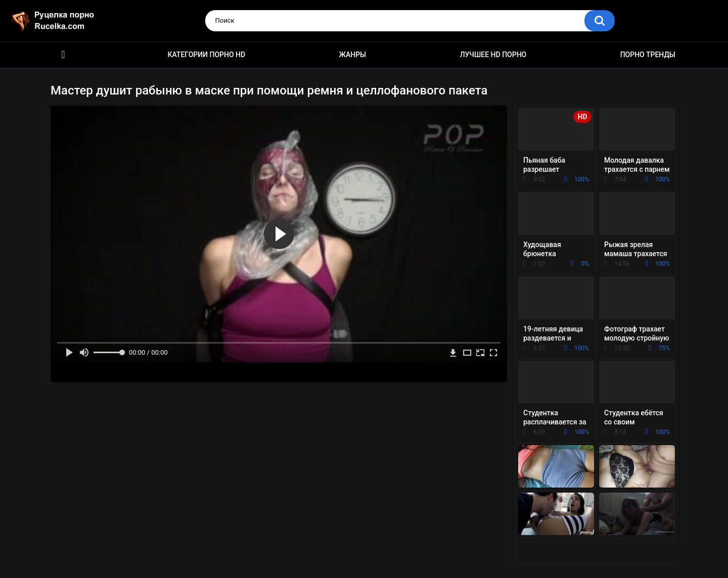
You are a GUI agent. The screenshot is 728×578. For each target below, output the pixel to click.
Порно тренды (648, 55)
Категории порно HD (206, 55)
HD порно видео (63, 55)
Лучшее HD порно (493, 55)
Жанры (353, 55)
